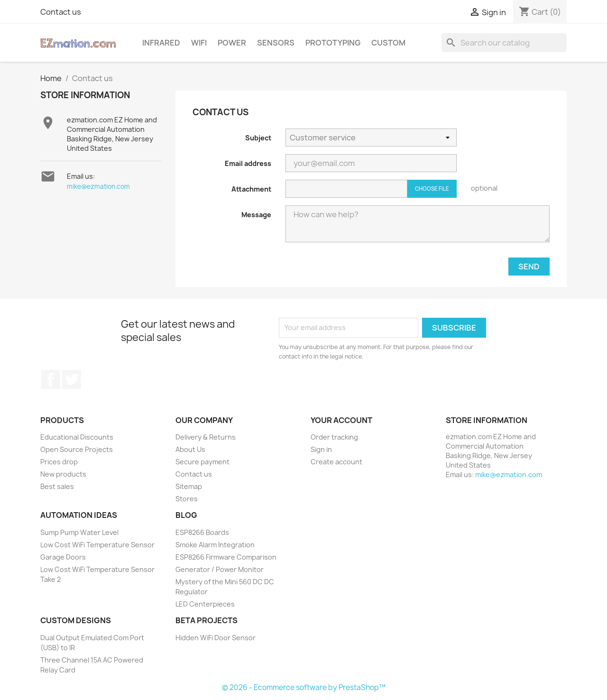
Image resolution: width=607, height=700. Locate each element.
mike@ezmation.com (98, 186)
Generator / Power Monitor (220, 569)
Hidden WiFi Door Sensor (216, 638)
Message (256, 215)
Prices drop (59, 462)
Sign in (321, 449)
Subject (258, 138)
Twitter (72, 379)
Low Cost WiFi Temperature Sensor (97, 545)
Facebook (51, 379)
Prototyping (333, 43)
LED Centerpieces (205, 604)
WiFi (199, 43)
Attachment (251, 189)
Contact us (61, 12)
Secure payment (202, 462)
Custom (388, 43)
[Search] (504, 43)
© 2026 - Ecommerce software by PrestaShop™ (304, 687)
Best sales (57, 486)
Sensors (276, 43)
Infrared (161, 43)
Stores (187, 499)
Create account (336, 462)
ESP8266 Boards (202, 532)
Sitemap (189, 486)
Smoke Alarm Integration (215, 545)
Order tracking (334, 437)
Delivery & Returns (206, 437)
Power (232, 43)
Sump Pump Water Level (79, 532)
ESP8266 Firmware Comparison (226, 557)
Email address (248, 163)
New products (63, 474)
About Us (190, 449)
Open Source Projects (77, 449)
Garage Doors (63, 557)
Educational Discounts (77, 437)
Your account (341, 420)
